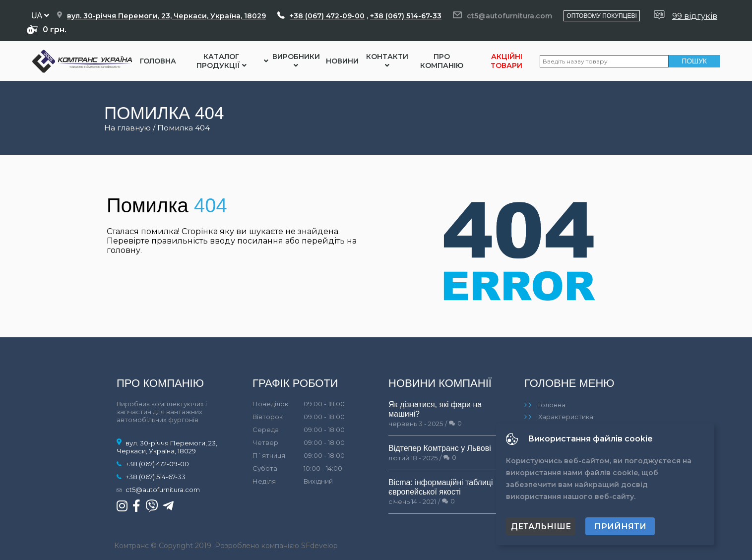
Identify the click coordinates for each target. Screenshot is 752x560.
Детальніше (541, 527)
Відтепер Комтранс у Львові (440, 448)
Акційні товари (506, 61)
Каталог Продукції (221, 61)
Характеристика (566, 417)
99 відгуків (695, 16)
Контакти (387, 61)
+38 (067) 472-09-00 (327, 16)
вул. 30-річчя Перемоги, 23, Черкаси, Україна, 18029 (166, 16)
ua (40, 16)
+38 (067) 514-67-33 (406, 16)
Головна (158, 61)
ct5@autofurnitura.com (509, 16)
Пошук (694, 61)
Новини (342, 61)
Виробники (296, 61)
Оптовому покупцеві (602, 16)
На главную (127, 128)
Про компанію (442, 61)
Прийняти (620, 527)
